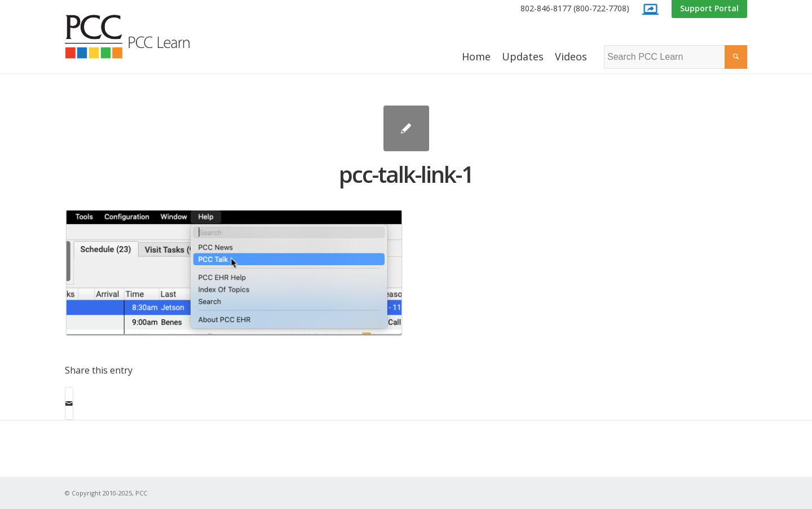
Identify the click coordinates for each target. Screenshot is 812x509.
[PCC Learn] (140, 37)
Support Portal (709, 8)
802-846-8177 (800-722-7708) (575, 8)
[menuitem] (575, 9)
